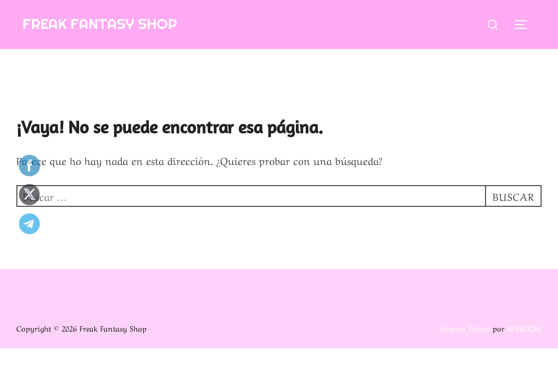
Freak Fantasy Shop (100, 24)
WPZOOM (524, 328)
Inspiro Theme (465, 328)
